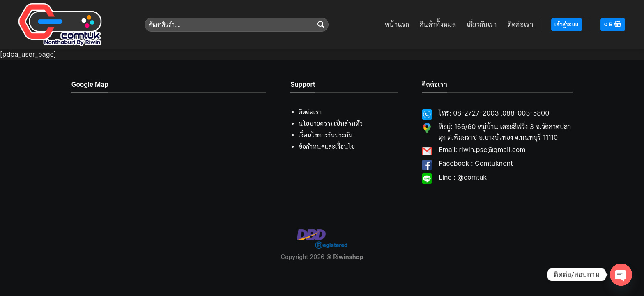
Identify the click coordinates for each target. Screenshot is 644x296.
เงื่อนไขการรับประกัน (326, 135)
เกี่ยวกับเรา (482, 25)
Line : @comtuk (463, 177)
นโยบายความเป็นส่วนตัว (331, 124)
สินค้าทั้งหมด (438, 25)
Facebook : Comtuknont (476, 163)
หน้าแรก (397, 25)
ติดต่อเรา (520, 25)
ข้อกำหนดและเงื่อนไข (327, 147)
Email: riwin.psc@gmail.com (482, 150)
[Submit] (321, 25)
